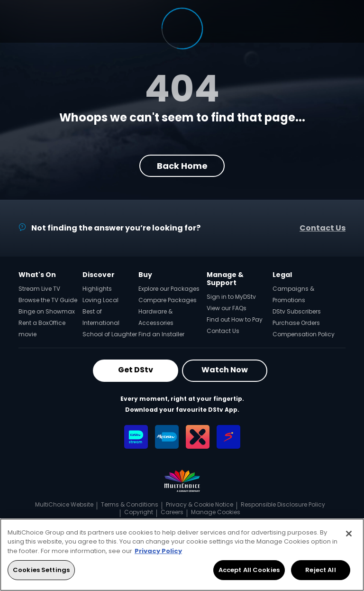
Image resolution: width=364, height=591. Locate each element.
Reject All (320, 570)
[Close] (349, 534)
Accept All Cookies (249, 570)
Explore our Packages (169, 289)
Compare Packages (168, 300)
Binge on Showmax (47, 311)
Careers (172, 512)
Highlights (97, 289)
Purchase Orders (296, 323)
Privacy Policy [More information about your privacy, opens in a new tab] (158, 551)
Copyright (139, 512)
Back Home (182, 166)
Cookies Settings (41, 570)
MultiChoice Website (64, 504)
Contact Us (323, 228)
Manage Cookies (216, 512)
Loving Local (100, 300)
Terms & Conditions (130, 504)
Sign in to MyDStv (231, 297)
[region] (182, 555)
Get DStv (136, 370)
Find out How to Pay (235, 319)
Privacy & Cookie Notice (200, 504)
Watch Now (225, 370)
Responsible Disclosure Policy (283, 504)
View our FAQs (227, 308)
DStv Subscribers (297, 311)
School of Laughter (110, 334)
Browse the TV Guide (48, 300)
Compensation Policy (304, 334)
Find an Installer (161, 334)
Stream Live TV (39, 289)
